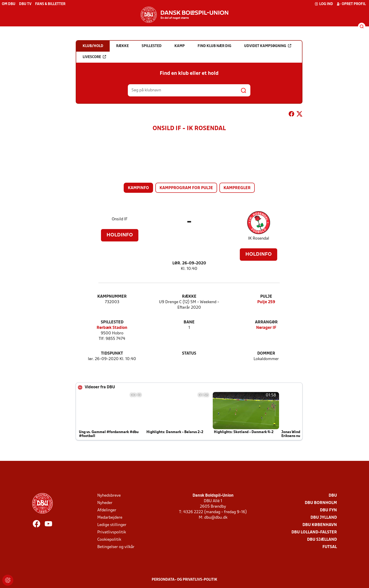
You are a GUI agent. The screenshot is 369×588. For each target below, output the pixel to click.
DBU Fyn (328, 510)
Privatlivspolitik (112, 532)
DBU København (320, 525)
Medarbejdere (110, 518)
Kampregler (237, 188)
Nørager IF (266, 328)
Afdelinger (107, 510)
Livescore (94, 57)
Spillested (112, 322)
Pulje (266, 297)
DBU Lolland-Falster (314, 532)
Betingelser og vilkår (116, 547)
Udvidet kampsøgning (268, 46)
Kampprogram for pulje (186, 188)
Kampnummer (112, 297)
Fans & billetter (50, 4)
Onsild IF (120, 219)
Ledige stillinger (112, 525)
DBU (333, 496)
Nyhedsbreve (109, 496)
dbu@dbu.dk (216, 518)
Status (189, 354)
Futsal (330, 547)
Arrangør (266, 322)
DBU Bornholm (321, 503)
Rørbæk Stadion (112, 328)
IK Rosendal (259, 239)
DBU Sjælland (322, 540)
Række (189, 297)
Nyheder (105, 503)
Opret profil (351, 4)
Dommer (266, 354)
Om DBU (9, 4)
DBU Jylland (324, 518)
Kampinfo (138, 188)
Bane (189, 322)
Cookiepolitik (109, 540)
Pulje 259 (266, 302)
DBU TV (25, 4)
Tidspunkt (112, 354)
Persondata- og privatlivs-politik (184, 580)
